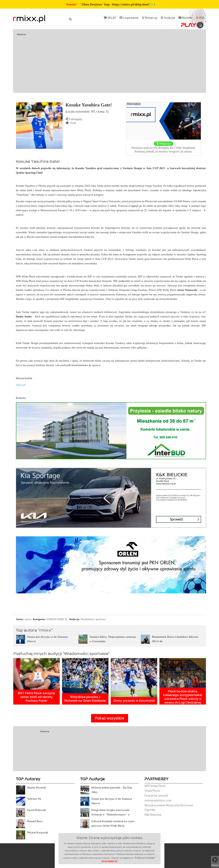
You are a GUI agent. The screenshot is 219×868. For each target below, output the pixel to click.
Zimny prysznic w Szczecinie (134, 701)
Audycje (168, 18)
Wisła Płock (152, 791)
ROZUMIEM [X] (110, 861)
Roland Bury (35, 821)
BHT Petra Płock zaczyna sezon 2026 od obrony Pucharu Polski (36, 697)
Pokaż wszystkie (110, 718)
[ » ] (152, 4)
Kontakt (186, 18)
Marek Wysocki (37, 788)
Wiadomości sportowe (93, 619)
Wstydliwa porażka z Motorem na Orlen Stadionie (85, 699)
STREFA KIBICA (57, 619)
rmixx (28, 619)
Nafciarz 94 (34, 799)
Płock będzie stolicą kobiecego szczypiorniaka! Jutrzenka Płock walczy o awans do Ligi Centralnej (183, 697)
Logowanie (129, 18)
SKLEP (110, 18)
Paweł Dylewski (37, 810)
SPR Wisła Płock (155, 786)
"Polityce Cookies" (145, 858)
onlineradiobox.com (158, 800)
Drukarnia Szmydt (156, 796)
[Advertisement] (110, 61)
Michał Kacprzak (38, 832)
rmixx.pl (21, 385)
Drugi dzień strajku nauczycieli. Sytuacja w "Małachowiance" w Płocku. (111, 814)
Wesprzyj (150, 18)
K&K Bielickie (153, 815)
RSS (200, 18)
